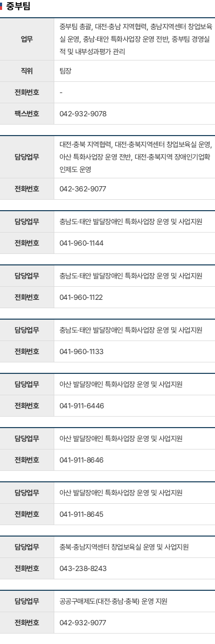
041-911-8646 (82, 460)
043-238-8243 (83, 568)
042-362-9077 (83, 189)
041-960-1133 (82, 351)
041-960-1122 (81, 297)
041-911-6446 (82, 406)
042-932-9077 (83, 623)
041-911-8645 (81, 514)
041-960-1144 (82, 243)
